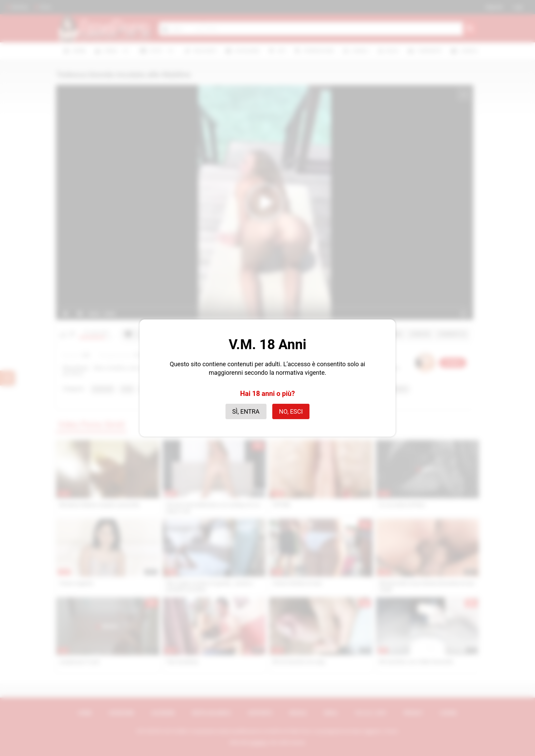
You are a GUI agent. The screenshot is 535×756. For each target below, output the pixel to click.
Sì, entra (246, 411)
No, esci (291, 411)
